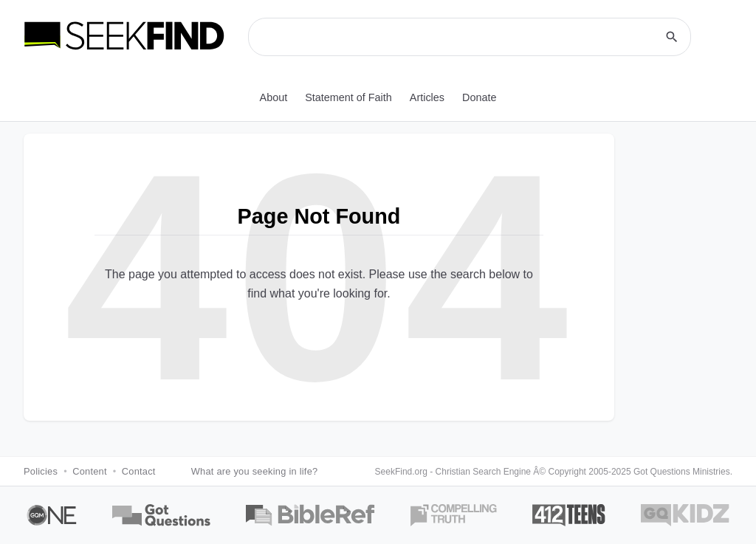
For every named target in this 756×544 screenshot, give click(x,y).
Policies (41, 471)
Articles (427, 97)
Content (90, 471)
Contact (139, 471)
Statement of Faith (348, 97)
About (274, 97)
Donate (479, 97)
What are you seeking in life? (255, 471)
